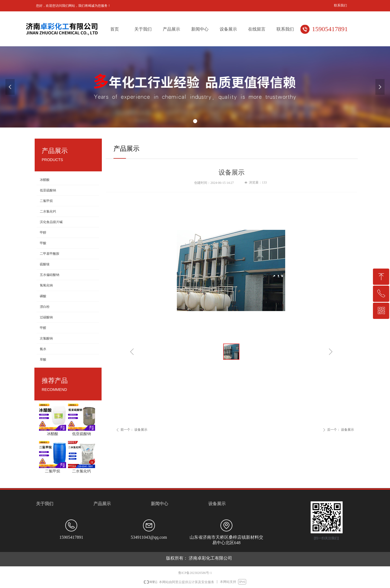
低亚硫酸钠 (48, 190)
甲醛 (43, 328)
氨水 (43, 349)
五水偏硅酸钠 (50, 275)
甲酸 (43, 243)
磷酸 (43, 296)
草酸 (43, 360)
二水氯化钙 (48, 211)
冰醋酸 (45, 180)
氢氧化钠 (46, 285)
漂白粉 (45, 307)
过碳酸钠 (46, 317)
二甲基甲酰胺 (50, 254)
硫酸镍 (45, 264)
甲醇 (43, 233)
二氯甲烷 (46, 201)
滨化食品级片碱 (51, 222)
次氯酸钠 (46, 338)
